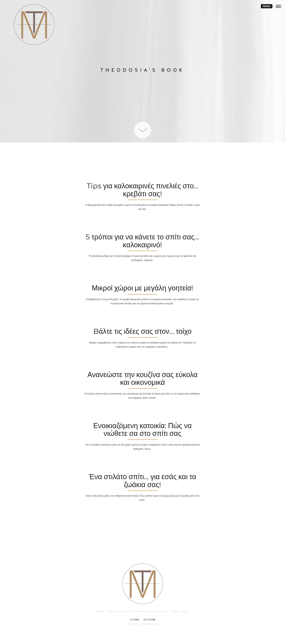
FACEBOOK (135, 620)
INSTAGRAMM (149, 620)
